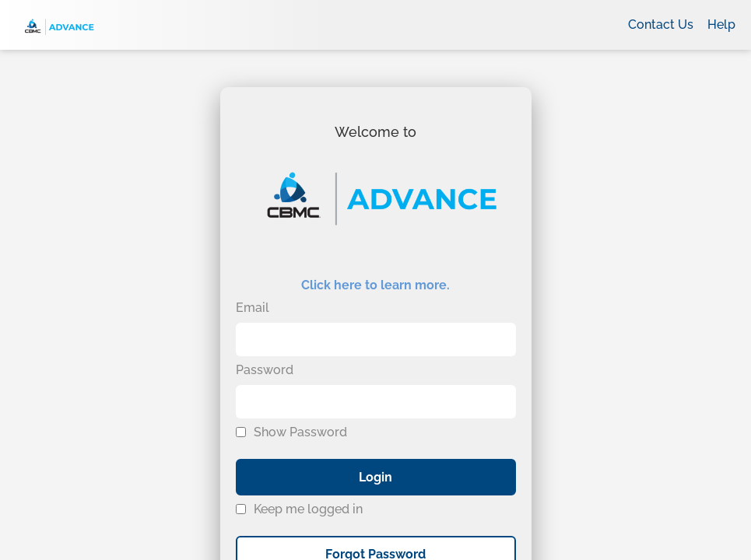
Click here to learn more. (375, 285)
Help (721, 24)
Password (265, 370)
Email (253, 308)
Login (375, 477)
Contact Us (661, 24)
